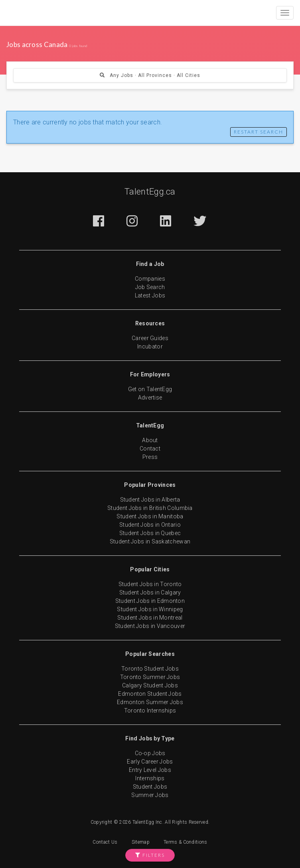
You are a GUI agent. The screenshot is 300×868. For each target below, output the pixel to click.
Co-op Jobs (150, 753)
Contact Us (105, 842)
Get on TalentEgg (150, 389)
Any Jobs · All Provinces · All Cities (150, 75)
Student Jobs (150, 787)
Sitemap (141, 842)
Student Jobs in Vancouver (150, 626)
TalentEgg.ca (150, 192)
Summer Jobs (150, 795)
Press (150, 457)
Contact (150, 449)
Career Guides (150, 338)
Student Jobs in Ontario (150, 525)
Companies (150, 279)
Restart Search (259, 132)
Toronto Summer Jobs (150, 677)
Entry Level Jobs (150, 770)
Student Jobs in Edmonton (150, 601)
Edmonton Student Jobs (150, 694)
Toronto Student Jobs (150, 669)
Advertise (150, 398)
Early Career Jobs (150, 762)
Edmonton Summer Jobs (150, 702)
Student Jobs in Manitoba (150, 516)
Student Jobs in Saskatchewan (150, 541)
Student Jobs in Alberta (150, 500)
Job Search (150, 287)
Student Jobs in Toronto (150, 584)
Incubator (150, 346)
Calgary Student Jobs (150, 685)
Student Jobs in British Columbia (150, 508)
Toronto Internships (150, 711)
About (150, 440)
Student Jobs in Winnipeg (150, 609)
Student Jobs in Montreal (150, 618)
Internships (150, 778)
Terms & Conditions (185, 842)
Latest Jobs (150, 295)
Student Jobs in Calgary (150, 592)
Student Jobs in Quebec (150, 533)
